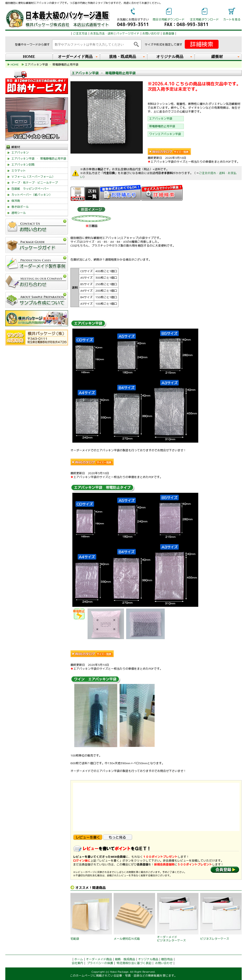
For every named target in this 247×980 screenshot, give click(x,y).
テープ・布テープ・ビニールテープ (34, 183)
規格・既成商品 (125, 959)
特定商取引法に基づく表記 (134, 963)
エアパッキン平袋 (161, 118)
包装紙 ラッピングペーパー (30, 189)
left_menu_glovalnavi (37, 293)
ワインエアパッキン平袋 (165, 134)
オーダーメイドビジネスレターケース (172, 939)
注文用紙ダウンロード (204, 19)
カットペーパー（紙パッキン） (32, 195)
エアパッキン (20, 152)
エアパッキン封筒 (23, 165)
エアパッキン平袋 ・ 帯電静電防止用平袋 (39, 159)
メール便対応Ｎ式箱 (127, 939)
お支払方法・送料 (102, 33)
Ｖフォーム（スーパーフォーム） (33, 177)
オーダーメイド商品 (99, 959)
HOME (29, 57)
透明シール (19, 213)
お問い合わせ (151, 33)
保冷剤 (16, 201)
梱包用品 (167, 959)
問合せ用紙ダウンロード (169, 19)
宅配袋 (75, 939)
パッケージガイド (128, 33)
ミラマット (19, 171)
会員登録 (168, 33)
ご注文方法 (80, 33)
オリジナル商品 (148, 959)
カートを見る (232, 19)
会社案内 (77, 963)
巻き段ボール (20, 207)
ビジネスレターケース (215, 939)
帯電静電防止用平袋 (162, 126)
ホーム (79, 959)
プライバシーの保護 (100, 963)
